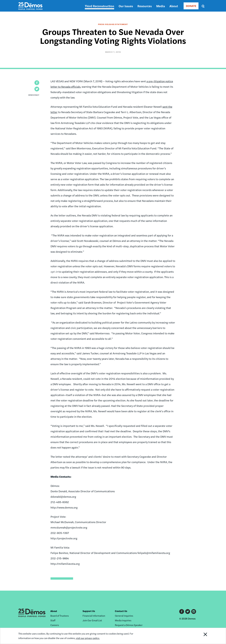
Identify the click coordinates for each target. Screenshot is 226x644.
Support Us (89, 611)
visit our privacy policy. (88, 638)
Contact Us (121, 611)
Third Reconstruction (99, 6)
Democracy (34, 95)
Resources (145, 6)
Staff (53, 620)
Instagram (194, 612)
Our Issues (126, 6)
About (174, 6)
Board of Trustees (60, 616)
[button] (37, 83)
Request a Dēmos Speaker (129, 625)
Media (161, 6)
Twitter (188, 612)
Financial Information (94, 616)
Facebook (182, 612)
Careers (55, 625)
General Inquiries (124, 616)
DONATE (191, 6)
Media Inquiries (123, 620)
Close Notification (201, 636)
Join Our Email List (92, 620)
